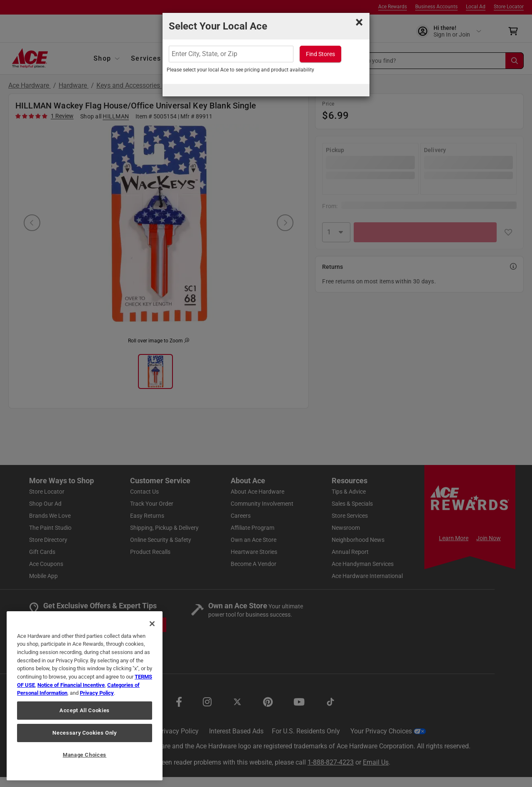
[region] (85, 696)
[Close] (152, 624)
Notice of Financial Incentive (71, 685)
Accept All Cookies (85, 710)
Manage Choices (85, 755)
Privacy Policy (97, 693)
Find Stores (320, 54)
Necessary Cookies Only (84, 733)
